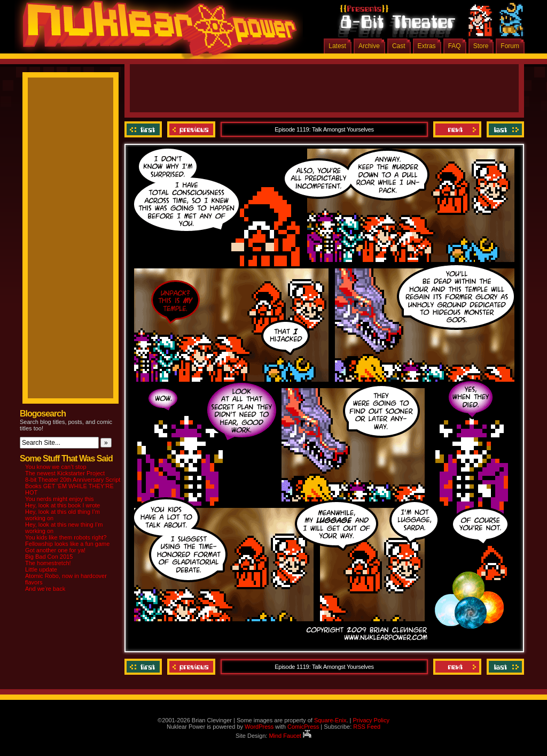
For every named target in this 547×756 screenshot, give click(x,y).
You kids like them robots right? (66, 537)
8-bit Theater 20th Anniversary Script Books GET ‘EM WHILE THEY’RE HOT (73, 486)
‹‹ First (144, 129)
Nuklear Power (156, 32)
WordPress (259, 727)
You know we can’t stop (56, 467)
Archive (369, 46)
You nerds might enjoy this (60, 499)
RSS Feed (367, 727)
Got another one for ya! (55, 550)
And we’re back (45, 589)
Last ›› (504, 129)
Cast (399, 46)
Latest (337, 46)
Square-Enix (330, 720)
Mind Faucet (290, 736)
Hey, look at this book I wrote (62, 505)
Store (481, 46)
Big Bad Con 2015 (49, 557)
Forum (510, 46)
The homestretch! (48, 563)
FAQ (455, 46)
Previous (191, 129)
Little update (41, 569)
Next (457, 129)
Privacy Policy (371, 720)
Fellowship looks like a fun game (67, 544)
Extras (427, 46)
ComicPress (303, 727)
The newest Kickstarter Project (65, 473)
